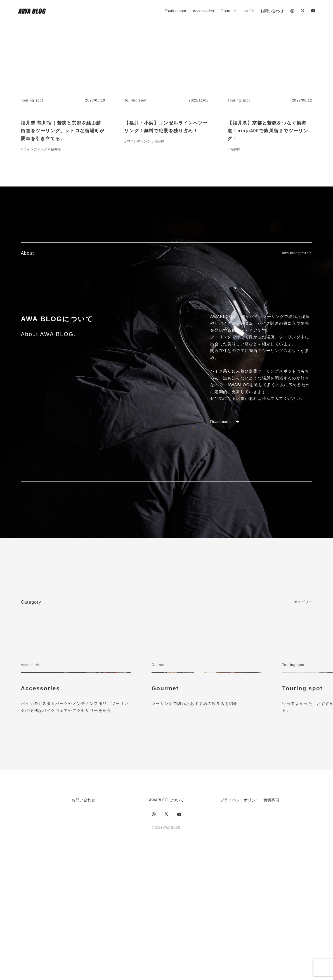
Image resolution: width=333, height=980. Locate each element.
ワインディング (35, 203)
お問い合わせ (272, 11)
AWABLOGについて (167, 922)
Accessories (203, 11)
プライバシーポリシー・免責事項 (250, 922)
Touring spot (175, 11)
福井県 (56, 203)
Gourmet (228, 11)
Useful (248, 11)
